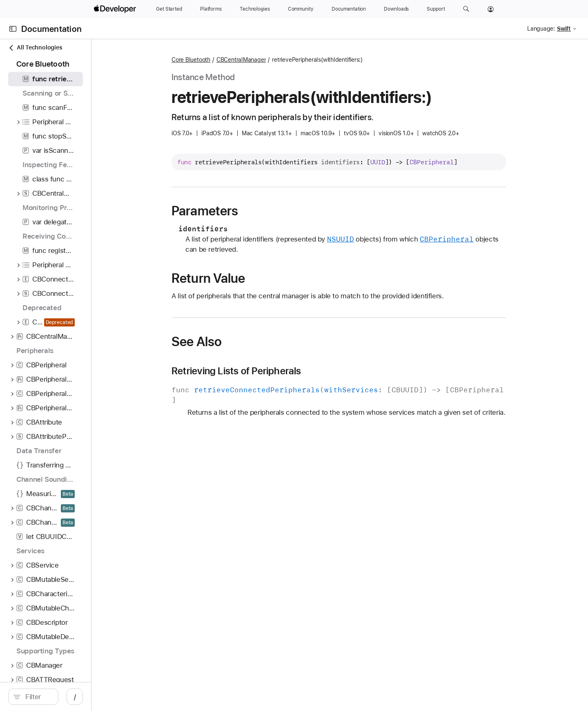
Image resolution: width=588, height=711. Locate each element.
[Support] (436, 9)
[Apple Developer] (116, 9)
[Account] (491, 9)
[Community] (301, 9)
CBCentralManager (284, 60)
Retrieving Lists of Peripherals (280, 371)
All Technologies (35, 48)
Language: (541, 29)
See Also (240, 342)
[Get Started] (169, 9)
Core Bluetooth (234, 60)
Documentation (51, 29)
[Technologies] (255, 9)
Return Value (252, 278)
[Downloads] (396, 9)
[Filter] (80, 697)
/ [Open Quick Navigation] (160, 697)
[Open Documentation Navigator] (13, 29)
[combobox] (80, 697)
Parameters (248, 211)
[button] (466, 9)
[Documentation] (349, 9)
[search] (76, 697)
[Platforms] (211, 9)
